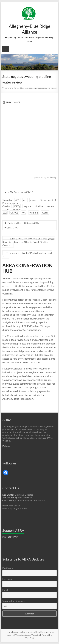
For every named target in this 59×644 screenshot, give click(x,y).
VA (24, 212)
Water (45, 212)
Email (5, 590)
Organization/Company (14, 601)
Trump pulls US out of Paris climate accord (27, 254)
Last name (7, 579)
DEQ (17, 206)
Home (16, 88)
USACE (14, 212)
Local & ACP (13, 228)
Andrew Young (10, 498)
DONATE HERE (10, 537)
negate (27, 206)
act (25, 200)
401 (17, 200)
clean (33, 200)
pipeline (39, 206)
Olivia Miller (8, 500)
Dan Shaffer (8, 495)
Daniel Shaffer (14, 223)
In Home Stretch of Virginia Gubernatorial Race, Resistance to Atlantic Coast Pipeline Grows (28, 242)
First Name (8, 568)
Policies (6, 446)
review (51, 206)
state (7, 209)
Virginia (34, 212)
